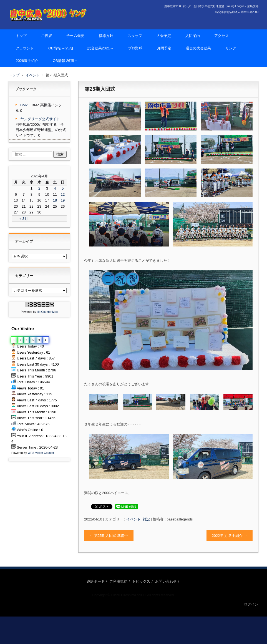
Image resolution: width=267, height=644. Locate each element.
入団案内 (193, 36)
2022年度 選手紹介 (229, 536)
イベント (133, 519)
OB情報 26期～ (65, 61)
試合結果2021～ (100, 48)
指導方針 (106, 36)
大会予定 (164, 36)
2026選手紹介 (27, 61)
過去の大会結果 (198, 48)
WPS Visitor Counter (41, 453)
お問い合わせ (166, 581)
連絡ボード (96, 581)
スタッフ (135, 36)
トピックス (141, 581)
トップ (21, 36)
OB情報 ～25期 (61, 48)
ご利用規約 (118, 581)
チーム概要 (75, 36)
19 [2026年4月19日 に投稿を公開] (63, 200)
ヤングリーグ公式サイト (40, 119)
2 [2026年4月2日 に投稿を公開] (39, 188)
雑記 (146, 519)
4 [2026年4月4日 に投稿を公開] (55, 188)
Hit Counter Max (47, 312)
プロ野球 (135, 48)
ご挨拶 (46, 36)
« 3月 (24, 219)
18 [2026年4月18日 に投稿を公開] (55, 200)
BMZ (24, 105)
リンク (231, 48)
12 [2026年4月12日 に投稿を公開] (63, 194)
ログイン (251, 604)
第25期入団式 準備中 (109, 536)
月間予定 (164, 48)
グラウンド (25, 48)
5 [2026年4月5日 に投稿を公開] (63, 188)
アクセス (221, 36)
